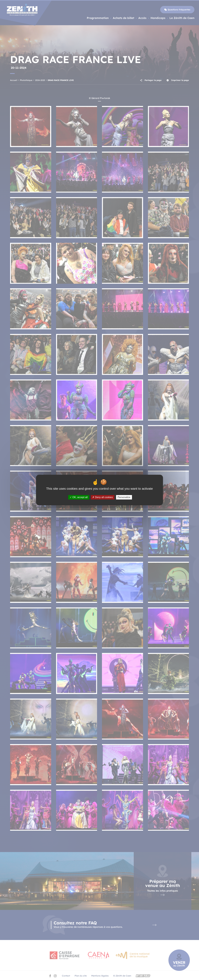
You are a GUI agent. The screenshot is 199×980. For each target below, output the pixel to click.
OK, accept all (79, 497)
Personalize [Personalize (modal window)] (124, 497)
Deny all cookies (103, 497)
